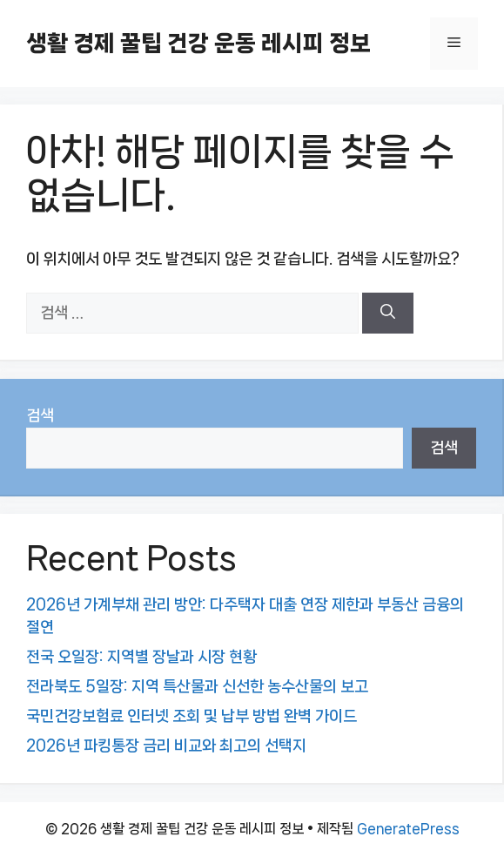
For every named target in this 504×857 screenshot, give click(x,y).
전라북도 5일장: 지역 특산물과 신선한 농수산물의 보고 (197, 686)
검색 (40, 415)
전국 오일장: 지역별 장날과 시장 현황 (141, 657)
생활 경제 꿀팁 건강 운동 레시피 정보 (198, 43)
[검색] (388, 314)
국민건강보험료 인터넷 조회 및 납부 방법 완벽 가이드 (192, 716)
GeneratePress (408, 829)
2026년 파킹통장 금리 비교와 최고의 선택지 (166, 746)
